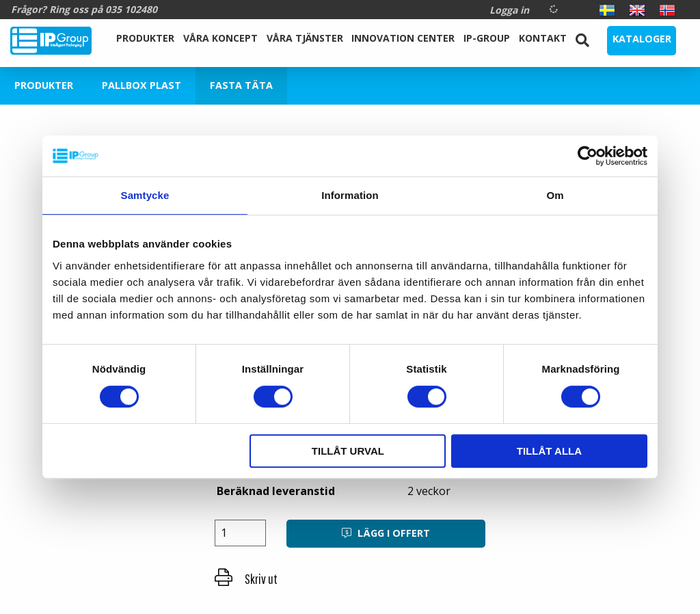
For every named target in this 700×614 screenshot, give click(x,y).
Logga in (509, 10)
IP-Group (487, 38)
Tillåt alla (549, 451)
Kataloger (642, 39)
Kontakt (543, 38)
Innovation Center (403, 38)
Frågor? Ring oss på (84, 9)
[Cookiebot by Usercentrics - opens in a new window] (588, 156)
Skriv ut (246, 579)
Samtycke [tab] (145, 195)
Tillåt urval (348, 451)
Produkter (145, 38)
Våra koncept (220, 38)
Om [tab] (555, 195)
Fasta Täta (241, 85)
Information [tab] (350, 195)
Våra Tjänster (305, 38)
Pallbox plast (142, 85)
